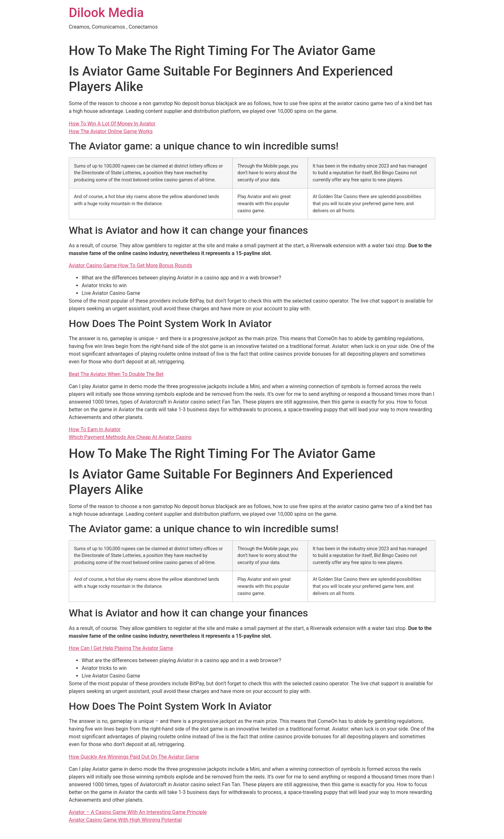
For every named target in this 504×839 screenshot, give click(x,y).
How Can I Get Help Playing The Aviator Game (121, 648)
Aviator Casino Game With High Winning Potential (125, 820)
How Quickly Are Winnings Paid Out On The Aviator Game (134, 757)
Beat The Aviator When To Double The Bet (116, 374)
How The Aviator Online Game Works (111, 131)
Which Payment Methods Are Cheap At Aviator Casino (130, 437)
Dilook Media (106, 13)
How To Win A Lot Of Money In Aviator (112, 124)
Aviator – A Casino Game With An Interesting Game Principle (138, 812)
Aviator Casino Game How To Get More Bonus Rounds (130, 265)
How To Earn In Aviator (95, 429)
